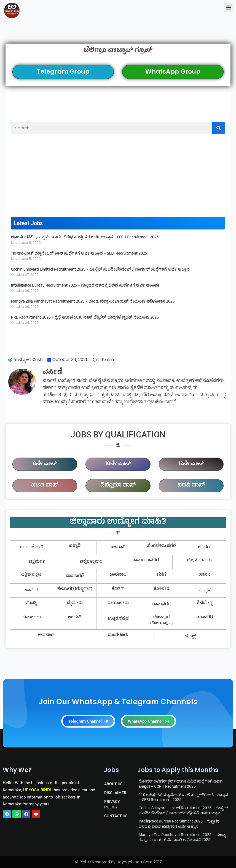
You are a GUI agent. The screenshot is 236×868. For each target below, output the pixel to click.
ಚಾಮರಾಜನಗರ (145, 560)
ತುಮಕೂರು (31, 618)
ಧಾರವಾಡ (118, 575)
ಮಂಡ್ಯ (32, 603)
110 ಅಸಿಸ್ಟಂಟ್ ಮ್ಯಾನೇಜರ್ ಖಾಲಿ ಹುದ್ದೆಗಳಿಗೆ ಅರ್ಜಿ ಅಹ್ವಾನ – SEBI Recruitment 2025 (79, 254)
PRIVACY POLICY (112, 804)
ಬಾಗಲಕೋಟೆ (31, 547)
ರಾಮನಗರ (161, 605)
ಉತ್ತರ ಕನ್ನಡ (118, 619)
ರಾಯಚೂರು (118, 603)
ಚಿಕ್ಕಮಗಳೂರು (199, 560)
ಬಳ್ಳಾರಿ (75, 546)
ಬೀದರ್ (205, 547)
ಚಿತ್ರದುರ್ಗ (37, 562)
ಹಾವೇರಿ (31, 591)
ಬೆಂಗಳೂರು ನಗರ (162, 546)
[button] (229, 7)
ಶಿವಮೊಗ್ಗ (205, 603)
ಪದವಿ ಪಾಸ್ (191, 486)
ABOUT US (113, 784)
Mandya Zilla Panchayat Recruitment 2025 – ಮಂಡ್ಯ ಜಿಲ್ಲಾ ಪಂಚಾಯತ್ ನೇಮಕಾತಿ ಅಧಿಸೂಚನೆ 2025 (93, 302)
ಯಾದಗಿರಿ (205, 618)
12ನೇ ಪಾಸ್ (191, 464)
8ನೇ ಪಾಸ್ (45, 464)
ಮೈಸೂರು (75, 603)
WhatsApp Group (173, 72)
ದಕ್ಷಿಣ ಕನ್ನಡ (31, 575)
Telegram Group (63, 72)
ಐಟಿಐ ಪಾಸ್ (45, 486)
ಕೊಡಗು (118, 589)
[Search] (219, 128)
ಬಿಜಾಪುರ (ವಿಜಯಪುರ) (162, 620)
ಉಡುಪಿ (75, 618)
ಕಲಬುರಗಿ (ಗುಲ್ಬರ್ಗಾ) (75, 589)
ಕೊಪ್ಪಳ (205, 591)
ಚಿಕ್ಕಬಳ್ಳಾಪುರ (91, 562)
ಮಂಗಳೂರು (118, 635)
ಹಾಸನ (205, 575)
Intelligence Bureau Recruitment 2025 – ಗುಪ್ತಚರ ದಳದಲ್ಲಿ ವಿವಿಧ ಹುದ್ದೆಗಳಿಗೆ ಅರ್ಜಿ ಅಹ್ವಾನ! (85, 286)
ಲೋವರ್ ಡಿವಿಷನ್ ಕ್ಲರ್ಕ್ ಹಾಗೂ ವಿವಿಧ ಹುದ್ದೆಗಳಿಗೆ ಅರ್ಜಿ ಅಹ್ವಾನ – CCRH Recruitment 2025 (85, 238)
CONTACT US (116, 816)
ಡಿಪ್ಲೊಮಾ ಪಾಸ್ (118, 486)
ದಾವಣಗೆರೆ (75, 576)
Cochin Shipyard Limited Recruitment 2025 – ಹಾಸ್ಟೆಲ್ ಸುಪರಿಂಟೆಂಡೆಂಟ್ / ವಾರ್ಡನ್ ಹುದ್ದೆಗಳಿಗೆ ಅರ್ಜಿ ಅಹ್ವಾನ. (101, 270)
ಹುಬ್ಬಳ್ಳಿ (190, 637)
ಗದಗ (161, 575)
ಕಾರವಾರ (46, 635)
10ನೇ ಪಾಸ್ (118, 464)
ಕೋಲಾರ (161, 589)
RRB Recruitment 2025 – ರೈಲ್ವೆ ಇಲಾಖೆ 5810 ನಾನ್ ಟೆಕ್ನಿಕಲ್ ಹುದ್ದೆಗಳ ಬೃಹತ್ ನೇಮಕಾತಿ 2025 (85, 318)
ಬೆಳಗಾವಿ (118, 547)
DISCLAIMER (115, 793)
